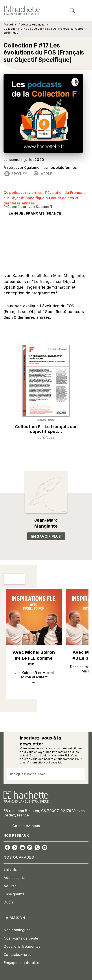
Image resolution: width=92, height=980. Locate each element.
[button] (16, 174)
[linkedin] (22, 847)
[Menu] (78, 11)
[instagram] (15, 847)
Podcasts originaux (32, 25)
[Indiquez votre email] (40, 774)
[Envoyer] (80, 774)
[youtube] (45, 847)
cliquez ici (54, 762)
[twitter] (30, 847)
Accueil (8, 25)
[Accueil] (22, 10)
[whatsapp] (37, 847)
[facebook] (7, 847)
